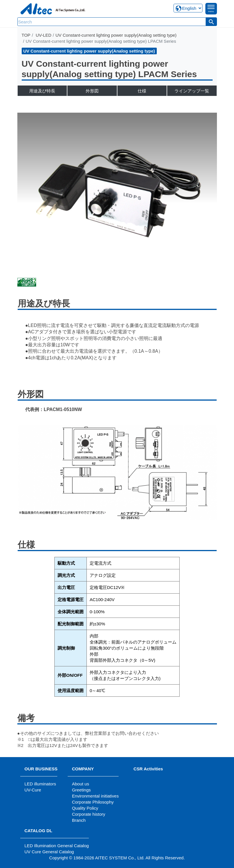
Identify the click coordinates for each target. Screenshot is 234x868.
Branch (79, 820)
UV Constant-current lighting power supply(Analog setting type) (116, 35)
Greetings (81, 790)
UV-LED (43, 35)
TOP (26, 35)
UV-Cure (33, 790)
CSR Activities (148, 769)
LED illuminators (40, 784)
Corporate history (89, 814)
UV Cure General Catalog (49, 852)
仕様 (142, 91)
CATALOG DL (38, 831)
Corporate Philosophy (93, 802)
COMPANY (83, 769)
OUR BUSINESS (41, 769)
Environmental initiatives (95, 796)
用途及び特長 (42, 91)
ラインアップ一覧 (192, 91)
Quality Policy (85, 808)
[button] (211, 22)
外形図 (92, 91)
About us (81, 784)
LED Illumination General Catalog (57, 846)
